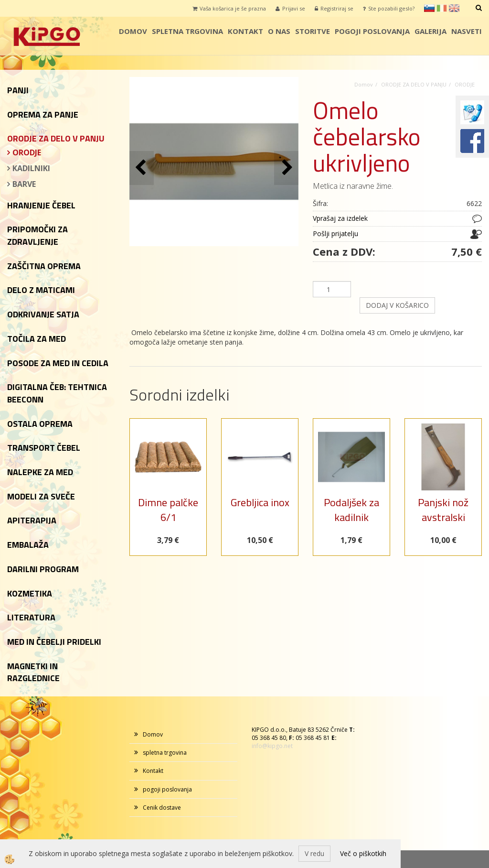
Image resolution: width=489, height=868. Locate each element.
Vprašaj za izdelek (340, 218)
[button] (286, 168)
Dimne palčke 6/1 (168, 510)
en (454, 8)
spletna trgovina (187, 31)
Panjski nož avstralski (443, 510)
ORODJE (27, 152)
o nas (279, 31)
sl (429, 8)
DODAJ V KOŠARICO (397, 305)
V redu (314, 853)
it (442, 8)
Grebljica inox (260, 502)
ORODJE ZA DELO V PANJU (414, 84)
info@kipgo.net (272, 746)
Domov (133, 31)
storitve (313, 31)
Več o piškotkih (363, 853)
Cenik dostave (162, 808)
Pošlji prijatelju (335, 233)
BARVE (24, 184)
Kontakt (245, 31)
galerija (431, 31)
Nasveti (467, 31)
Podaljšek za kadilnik (351, 510)
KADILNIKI (31, 168)
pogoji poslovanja (372, 31)
